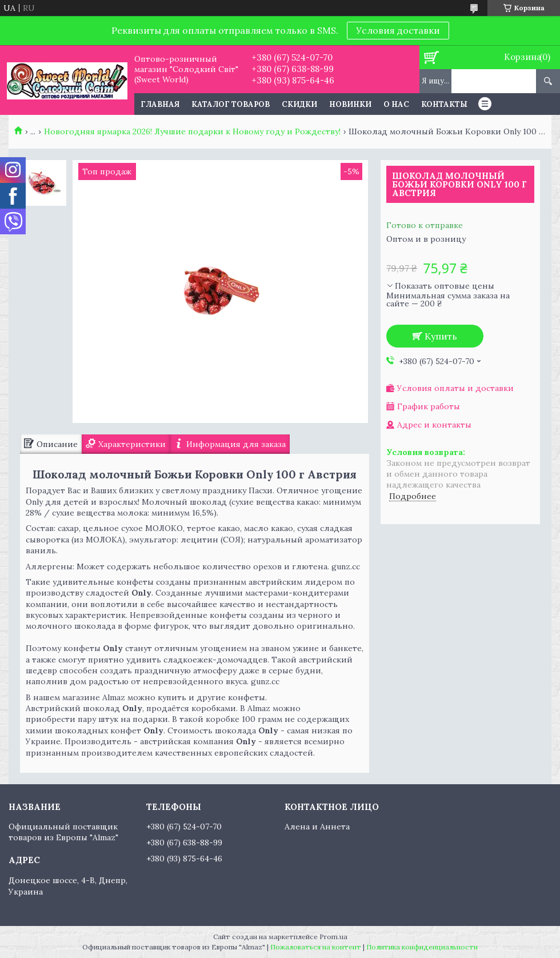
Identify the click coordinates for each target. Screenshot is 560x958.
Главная (160, 104)
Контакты (444, 104)
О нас (396, 104)
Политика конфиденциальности (422, 947)
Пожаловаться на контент (316, 947)
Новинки (350, 104)
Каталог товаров (231, 104)
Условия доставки (398, 30)
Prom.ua (333, 937)
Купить (441, 336)
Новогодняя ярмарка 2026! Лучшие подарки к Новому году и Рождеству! (192, 131)
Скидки (299, 104)
